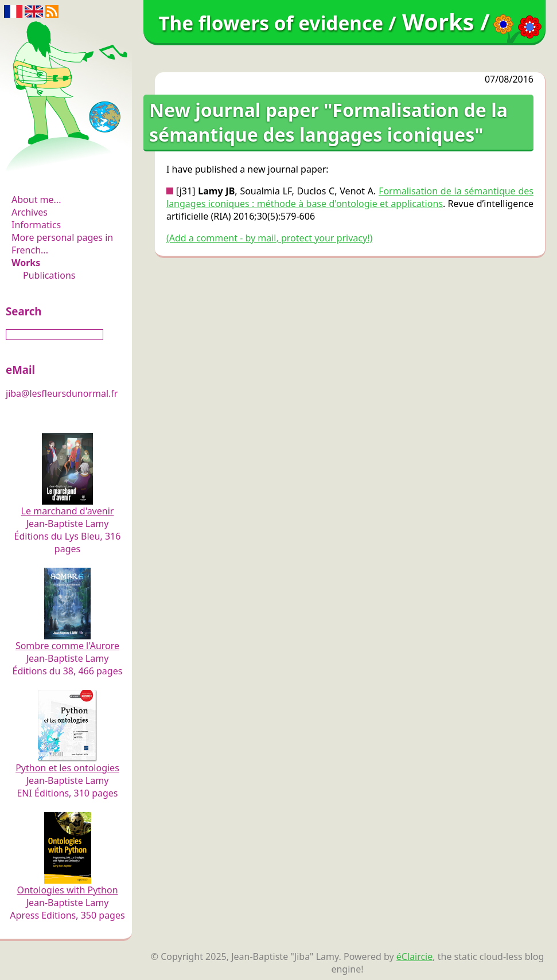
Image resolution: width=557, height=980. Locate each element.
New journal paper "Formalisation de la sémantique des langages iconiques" (328, 122)
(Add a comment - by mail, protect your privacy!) (269, 238)
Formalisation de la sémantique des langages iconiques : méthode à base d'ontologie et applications (350, 197)
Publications (49, 275)
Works (26, 263)
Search (24, 311)
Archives (30, 212)
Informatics (36, 225)
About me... (36, 200)
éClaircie (415, 956)
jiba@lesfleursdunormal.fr (62, 393)
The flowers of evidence (67, 169)
